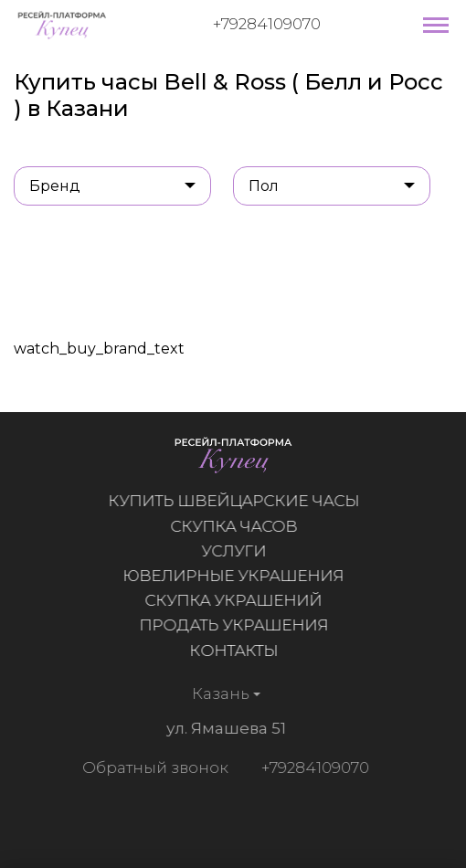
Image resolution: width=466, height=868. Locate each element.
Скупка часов (233, 526)
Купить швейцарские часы (233, 501)
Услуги (233, 551)
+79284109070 (267, 24)
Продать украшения (233, 625)
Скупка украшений (234, 600)
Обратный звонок (154, 767)
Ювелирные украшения (234, 576)
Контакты (233, 651)
